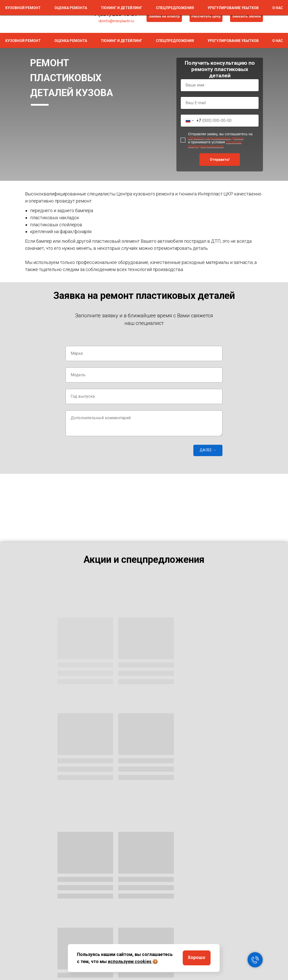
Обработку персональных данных (216, 138)
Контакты (235, 953)
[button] (246, 16)
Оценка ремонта (71, 41)
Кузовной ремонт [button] (23, 41)
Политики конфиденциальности (215, 144)
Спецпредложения (175, 41)
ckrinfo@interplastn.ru (116, 21)
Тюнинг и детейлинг (121, 41)
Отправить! (220, 160)
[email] (220, 103)
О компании (237, 945)
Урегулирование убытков (233, 41)
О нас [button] (278, 41)
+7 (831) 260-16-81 (114, 14)
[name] (220, 85)
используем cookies (130, 962)
